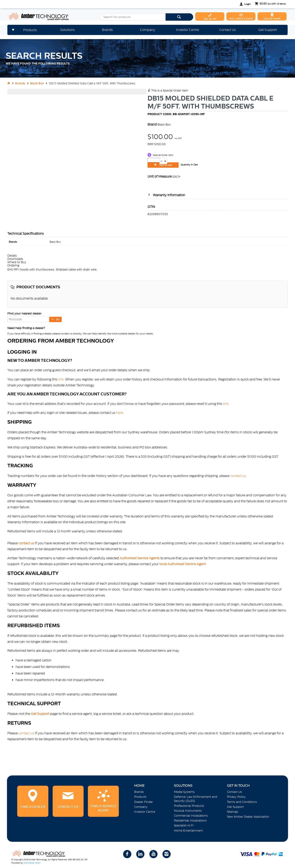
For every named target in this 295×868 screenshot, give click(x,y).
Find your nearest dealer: (25, 313)
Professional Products (189, 806)
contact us (26, 733)
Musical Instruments (188, 811)
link (61, 379)
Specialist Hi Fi (184, 825)
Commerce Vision (32, 863)
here (120, 413)
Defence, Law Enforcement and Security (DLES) (196, 799)
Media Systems (184, 792)
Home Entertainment (188, 831)
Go (58, 319)
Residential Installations (190, 820)
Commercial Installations (191, 816)
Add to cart (165, 165)
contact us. (239, 476)
